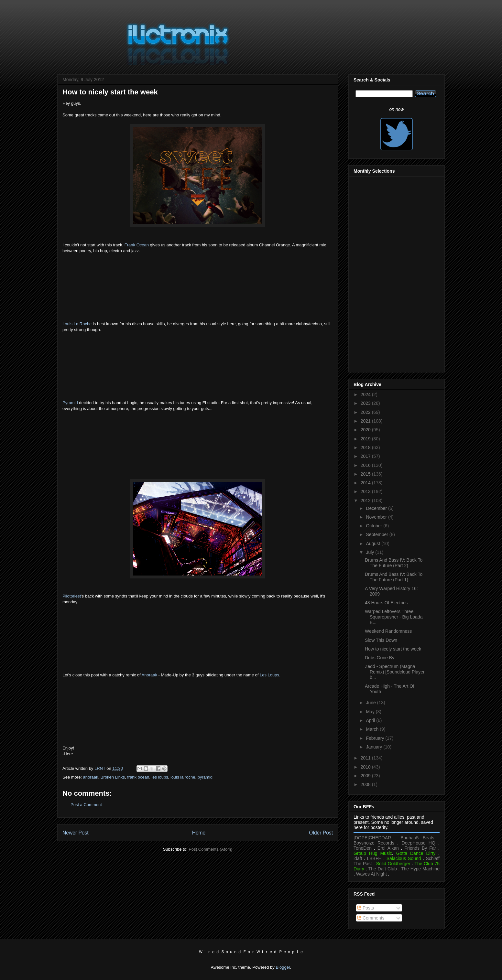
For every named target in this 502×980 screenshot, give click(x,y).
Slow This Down (381, 640)
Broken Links (113, 777)
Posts (366, 908)
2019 (366, 439)
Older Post (321, 833)
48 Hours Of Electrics (386, 603)
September (377, 534)
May (371, 712)
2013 (366, 491)
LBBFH (374, 858)
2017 (366, 456)
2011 (366, 758)
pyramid (205, 777)
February (376, 738)
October (375, 526)
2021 (366, 421)
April (371, 720)
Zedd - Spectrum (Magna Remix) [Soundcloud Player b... (395, 672)
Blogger (283, 967)
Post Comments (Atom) (210, 849)
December (377, 508)
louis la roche (183, 777)
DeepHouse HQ (419, 843)
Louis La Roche (77, 324)
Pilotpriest (72, 596)
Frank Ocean (137, 245)
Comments (371, 918)
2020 (366, 430)
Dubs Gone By (380, 658)
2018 (366, 447)
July (371, 552)
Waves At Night (371, 874)
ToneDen (363, 848)
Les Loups (269, 675)
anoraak (91, 777)
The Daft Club (383, 869)
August (373, 544)
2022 (366, 412)
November (377, 517)
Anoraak (149, 675)
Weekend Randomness (388, 631)
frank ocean (138, 777)
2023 (366, 403)
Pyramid (70, 403)
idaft (358, 858)
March (373, 729)
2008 (366, 784)
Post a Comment (86, 805)
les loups (160, 777)
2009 (366, 776)
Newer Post (76, 833)
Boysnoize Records (374, 843)
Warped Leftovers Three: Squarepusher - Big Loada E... (394, 617)
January (375, 747)
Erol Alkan (388, 848)
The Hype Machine (420, 869)
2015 (366, 474)
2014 (366, 483)
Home (199, 833)
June (371, 703)
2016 (366, 465)
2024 (366, 394)
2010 (366, 767)
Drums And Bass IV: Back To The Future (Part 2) (394, 563)
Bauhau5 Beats (417, 838)
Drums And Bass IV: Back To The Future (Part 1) (394, 577)
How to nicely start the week (393, 649)
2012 (366, 501)
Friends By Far (420, 848)
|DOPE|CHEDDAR (372, 838)
